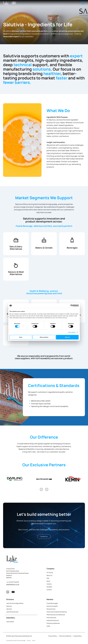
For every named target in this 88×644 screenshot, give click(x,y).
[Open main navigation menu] (83, 3)
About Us (49, 575)
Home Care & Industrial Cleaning (57, 612)
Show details (72, 332)
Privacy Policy (53, 636)
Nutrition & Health (52, 606)
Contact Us (44, 536)
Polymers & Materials (53, 623)
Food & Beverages (52, 603)
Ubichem (9, 609)
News (48, 581)
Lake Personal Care (12, 612)
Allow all (67, 337)
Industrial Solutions (53, 620)
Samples (49, 587)
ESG (48, 578)
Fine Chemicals (51, 618)
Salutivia (9, 606)
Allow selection (44, 337)
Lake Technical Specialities (15, 603)
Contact (49, 590)
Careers (49, 584)
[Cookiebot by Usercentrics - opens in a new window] (72, 306)
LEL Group (50, 573)
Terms (34, 640)
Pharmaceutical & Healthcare (56, 615)
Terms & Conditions (65, 636)
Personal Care (51, 609)
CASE (48, 626)
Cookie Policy (78, 636)
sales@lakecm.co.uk (13, 584)
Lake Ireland (10, 622)
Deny (21, 337)
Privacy (29, 640)
